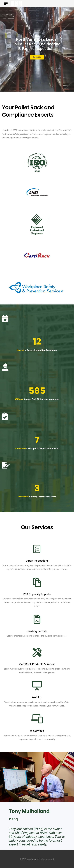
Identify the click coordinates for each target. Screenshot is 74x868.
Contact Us (39, 57)
